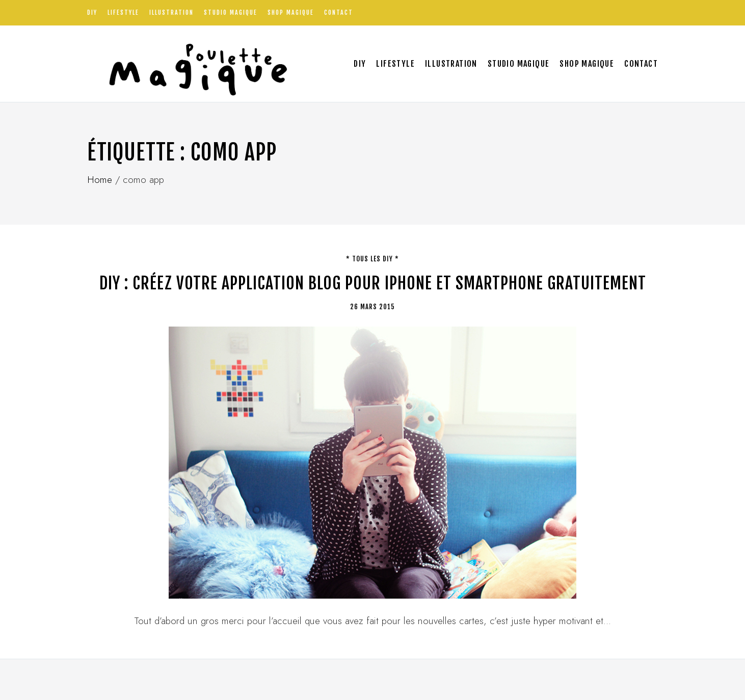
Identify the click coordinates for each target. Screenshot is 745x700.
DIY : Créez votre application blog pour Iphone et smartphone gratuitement (373, 283)
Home (100, 180)
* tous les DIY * (372, 259)
